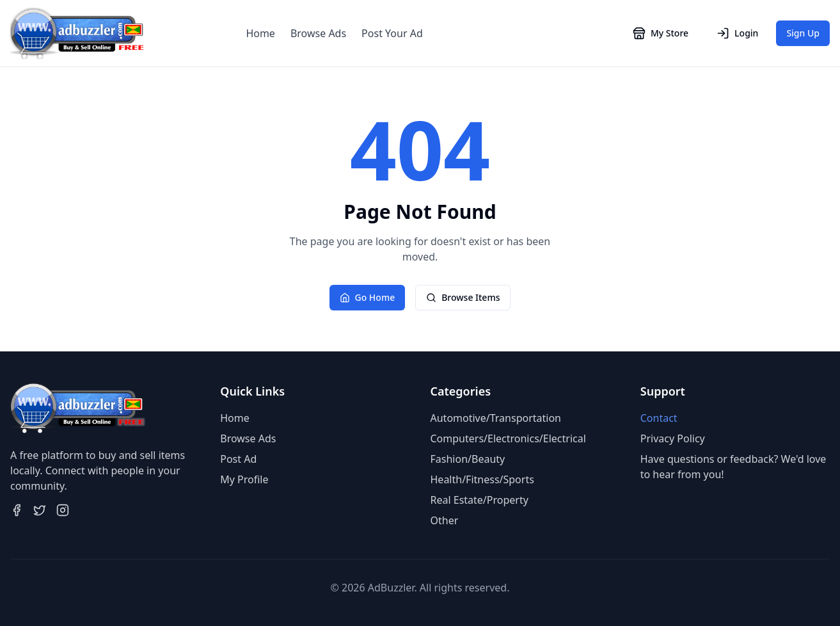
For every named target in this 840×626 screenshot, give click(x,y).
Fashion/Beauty (468, 459)
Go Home (368, 297)
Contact (659, 418)
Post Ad (238, 459)
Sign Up (803, 33)
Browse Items (463, 297)
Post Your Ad (392, 33)
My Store (661, 33)
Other (445, 520)
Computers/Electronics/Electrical (508, 438)
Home (260, 33)
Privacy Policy (673, 438)
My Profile (244, 479)
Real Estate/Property (479, 500)
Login (737, 33)
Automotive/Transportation (496, 418)
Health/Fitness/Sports (482, 479)
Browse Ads (318, 33)
